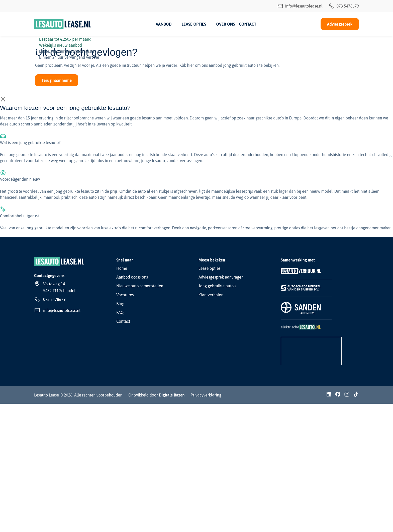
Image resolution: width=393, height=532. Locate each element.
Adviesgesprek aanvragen (221, 277)
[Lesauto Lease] (63, 24)
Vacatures (125, 295)
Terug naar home (57, 80)
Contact (248, 24)
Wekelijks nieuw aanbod (61, 45)
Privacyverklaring (206, 395)
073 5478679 (344, 6)
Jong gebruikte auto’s (217, 286)
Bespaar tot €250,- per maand (65, 39)
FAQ (120, 312)
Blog (120, 304)
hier (190, 65)
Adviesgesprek (340, 24)
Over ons (225, 24)
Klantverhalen (211, 295)
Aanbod (164, 24)
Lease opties (194, 24)
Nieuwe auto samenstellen (140, 286)
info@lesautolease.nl (300, 6)
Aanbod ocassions (132, 277)
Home (122, 268)
